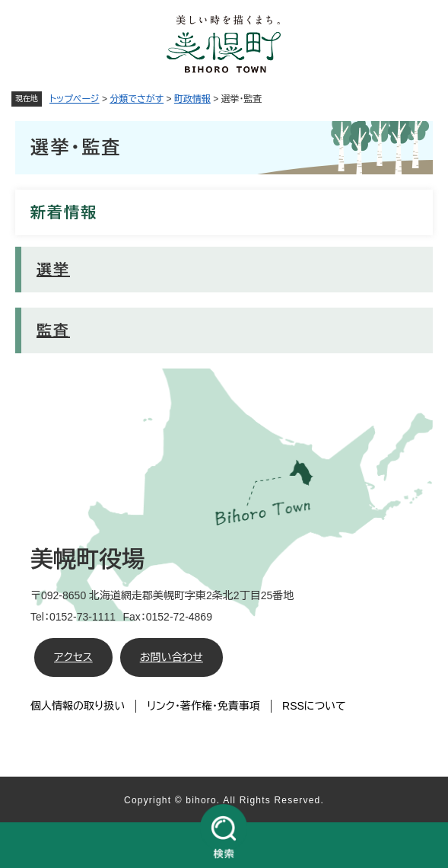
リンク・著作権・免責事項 (203, 706)
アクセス (73, 657)
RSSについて (314, 706)
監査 (53, 330)
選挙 (53, 270)
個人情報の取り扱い (78, 706)
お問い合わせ (172, 657)
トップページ (75, 99)
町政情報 (192, 99)
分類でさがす (137, 99)
